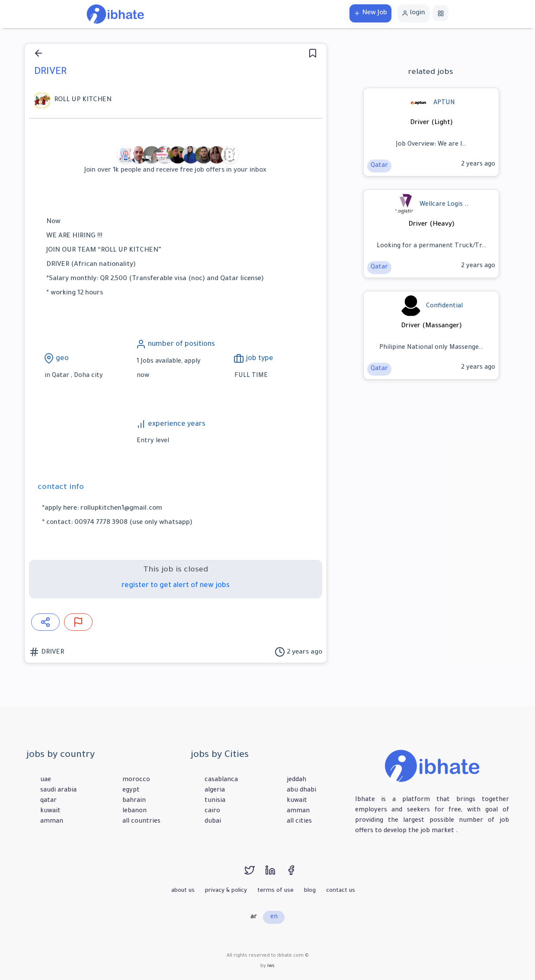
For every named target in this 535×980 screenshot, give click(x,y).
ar (254, 917)
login (413, 13)
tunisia (215, 801)
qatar (48, 801)
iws (271, 966)
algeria (215, 791)
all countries (141, 822)
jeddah (296, 780)
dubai (213, 822)
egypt (131, 791)
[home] (115, 15)
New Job (370, 13)
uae (46, 780)
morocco (136, 780)
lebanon (135, 811)
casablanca (221, 780)
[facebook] (295, 874)
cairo (212, 811)
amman (52, 822)
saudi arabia (58, 791)
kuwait (50, 811)
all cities (299, 822)
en (274, 917)
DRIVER (52, 653)
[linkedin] (276, 874)
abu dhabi (301, 791)
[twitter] (255, 874)
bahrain (134, 801)
